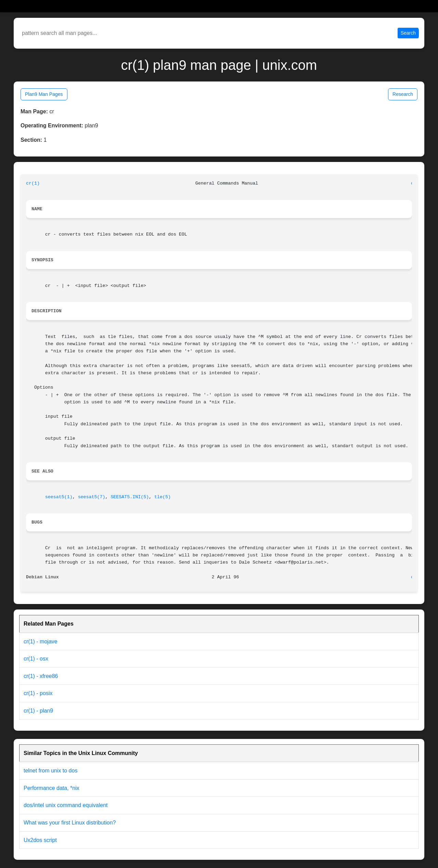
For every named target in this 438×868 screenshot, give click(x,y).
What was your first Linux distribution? (70, 823)
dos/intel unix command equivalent (66, 805)
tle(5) (163, 497)
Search (408, 33)
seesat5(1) (59, 497)
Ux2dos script (40, 840)
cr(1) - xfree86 (41, 676)
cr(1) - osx (36, 659)
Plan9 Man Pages (44, 94)
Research (403, 94)
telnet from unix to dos (50, 771)
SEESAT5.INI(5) (130, 497)
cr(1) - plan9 (38, 711)
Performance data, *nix (51, 788)
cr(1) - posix (38, 693)
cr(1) (33, 183)
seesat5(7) (92, 497)
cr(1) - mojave (41, 641)
